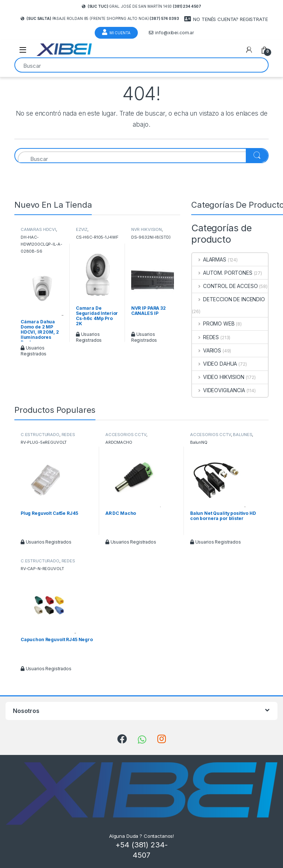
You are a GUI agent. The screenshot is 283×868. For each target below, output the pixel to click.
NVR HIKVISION (146, 229)
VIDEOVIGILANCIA (219, 390)
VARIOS (207, 350)
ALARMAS (209, 259)
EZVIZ (82, 229)
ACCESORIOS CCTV (126, 435)
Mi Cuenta (116, 32)
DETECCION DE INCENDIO (228, 299)
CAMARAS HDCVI (38, 229)
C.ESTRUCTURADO (40, 435)
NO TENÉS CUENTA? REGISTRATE (226, 19)
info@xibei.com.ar (172, 33)
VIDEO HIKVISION (218, 377)
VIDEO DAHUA (214, 364)
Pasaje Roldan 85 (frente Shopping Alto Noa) (100, 18)
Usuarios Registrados (34, 351)
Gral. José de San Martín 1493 (141, 6)
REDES (205, 337)
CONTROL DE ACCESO (225, 286)
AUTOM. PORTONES (222, 273)
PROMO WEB (213, 324)
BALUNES (242, 435)
